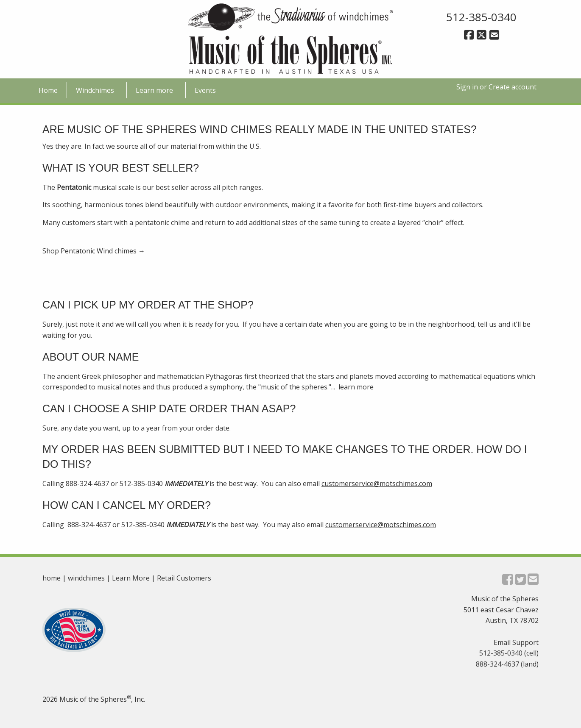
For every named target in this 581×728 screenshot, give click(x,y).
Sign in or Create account (496, 87)
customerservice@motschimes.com (377, 483)
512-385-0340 (481, 17)
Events (205, 90)
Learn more (154, 90)
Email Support (516, 642)
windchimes (86, 578)
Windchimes (95, 90)
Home (48, 90)
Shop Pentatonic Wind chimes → (94, 251)
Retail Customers (184, 578)
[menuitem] (48, 90)
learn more (355, 387)
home (52, 578)
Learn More (131, 578)
